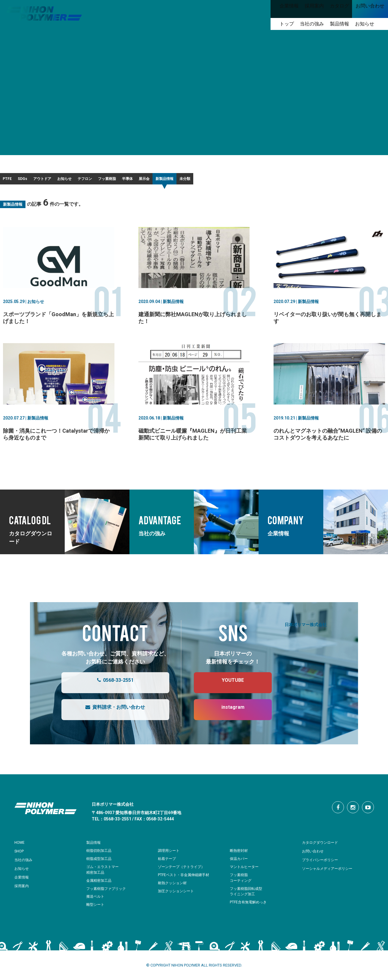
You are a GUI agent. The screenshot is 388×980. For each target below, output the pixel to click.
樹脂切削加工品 (100, 854)
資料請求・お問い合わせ (109, 714)
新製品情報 (310, 181)
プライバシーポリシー (323, 864)
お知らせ (123, 181)
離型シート (96, 908)
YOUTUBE (227, 687)
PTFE (14, 181)
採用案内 (23, 890)
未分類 (348, 181)
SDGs (46, 181)
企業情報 (23, 881)
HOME (21, 846)
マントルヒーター (245, 871)
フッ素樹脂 (201, 181)
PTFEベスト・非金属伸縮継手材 (186, 879)
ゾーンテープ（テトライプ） (183, 871)
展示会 (272, 181)
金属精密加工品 (100, 884)
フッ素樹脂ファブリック (108, 892)
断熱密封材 (240, 854)
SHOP (20, 855)
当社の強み (25, 864)
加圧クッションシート (177, 895)
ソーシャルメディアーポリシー (331, 872)
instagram (227, 714)
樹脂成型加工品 (100, 862)
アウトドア (83, 181)
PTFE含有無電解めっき (250, 906)
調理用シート (170, 854)
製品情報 (95, 846)
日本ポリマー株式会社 (306, 628)
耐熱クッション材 (173, 887)
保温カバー (240, 862)
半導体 (238, 181)
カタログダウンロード (323, 846)
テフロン (161, 181)
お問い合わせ (315, 855)
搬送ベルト (96, 900)
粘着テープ (168, 862)
